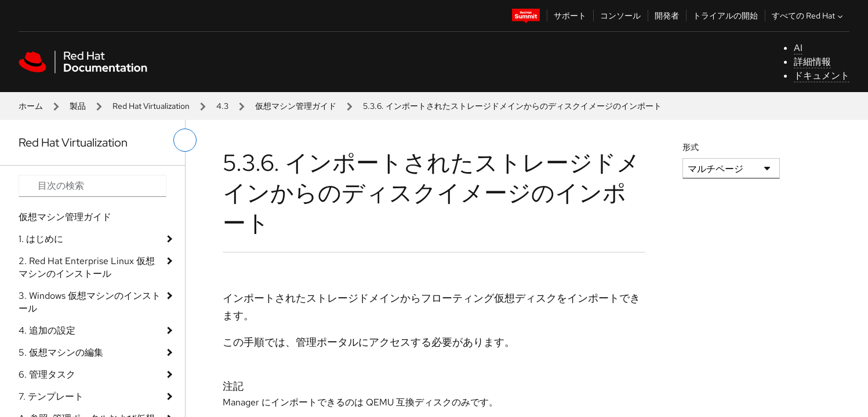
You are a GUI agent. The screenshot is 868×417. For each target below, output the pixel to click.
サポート (570, 16)
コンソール (620, 16)
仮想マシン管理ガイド (296, 106)
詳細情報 (812, 62)
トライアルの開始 (725, 16)
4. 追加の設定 (47, 330)
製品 (78, 106)
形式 (691, 147)
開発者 (667, 16)
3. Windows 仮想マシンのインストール (90, 302)
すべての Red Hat (809, 16)
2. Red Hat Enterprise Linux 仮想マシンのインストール (87, 267)
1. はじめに (41, 239)
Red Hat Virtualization (151, 106)
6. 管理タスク (47, 374)
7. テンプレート (51, 396)
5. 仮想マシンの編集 (61, 352)
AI (798, 48)
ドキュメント (822, 76)
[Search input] (92, 186)
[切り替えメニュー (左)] (185, 140)
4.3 (222, 106)
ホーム (31, 106)
